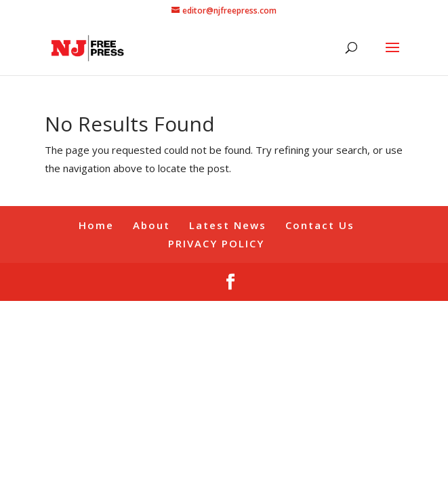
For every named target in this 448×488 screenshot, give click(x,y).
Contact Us (320, 225)
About (151, 225)
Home (96, 225)
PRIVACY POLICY (216, 243)
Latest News (228, 225)
